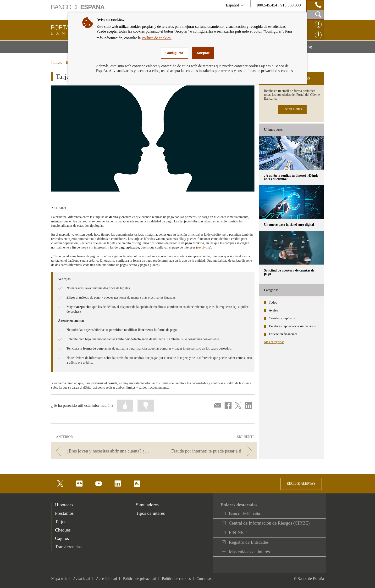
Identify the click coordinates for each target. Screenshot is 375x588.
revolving (204, 247)
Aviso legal (82, 579)
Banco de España (245, 514)
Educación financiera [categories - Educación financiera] (283, 334)
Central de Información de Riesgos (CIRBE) (269, 523)
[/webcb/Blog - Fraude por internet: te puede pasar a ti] (206, 451)
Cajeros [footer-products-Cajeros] (62, 538)
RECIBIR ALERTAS (301, 483)
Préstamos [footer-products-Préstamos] (64, 513)
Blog (314, 49)
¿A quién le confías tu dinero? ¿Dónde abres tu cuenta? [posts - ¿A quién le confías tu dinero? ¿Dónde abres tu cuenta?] (291, 177)
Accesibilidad (106, 579)
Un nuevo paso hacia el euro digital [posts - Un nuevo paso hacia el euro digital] (289, 225)
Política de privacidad (139, 579)
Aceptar (203, 53)
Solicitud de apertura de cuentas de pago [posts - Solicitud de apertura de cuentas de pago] (289, 272)
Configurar (174, 53)
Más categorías (274, 342)
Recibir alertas (292, 109)
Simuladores (147, 505)
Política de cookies (176, 579)
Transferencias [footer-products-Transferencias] (68, 547)
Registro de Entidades (249, 542)
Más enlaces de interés (249, 552)
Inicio (58, 62)
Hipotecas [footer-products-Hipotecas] (64, 505)
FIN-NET (238, 533)
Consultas (204, 579)
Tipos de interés (150, 513)
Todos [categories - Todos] (273, 302)
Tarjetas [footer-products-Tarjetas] (62, 522)
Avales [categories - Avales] (273, 310)
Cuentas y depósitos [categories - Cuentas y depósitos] (282, 318)
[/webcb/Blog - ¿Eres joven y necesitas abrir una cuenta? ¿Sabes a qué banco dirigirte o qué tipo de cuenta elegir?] (102, 451)
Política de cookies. (157, 38)
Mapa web (59, 579)
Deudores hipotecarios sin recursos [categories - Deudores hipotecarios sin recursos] (292, 326)
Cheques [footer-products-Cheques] (63, 530)
